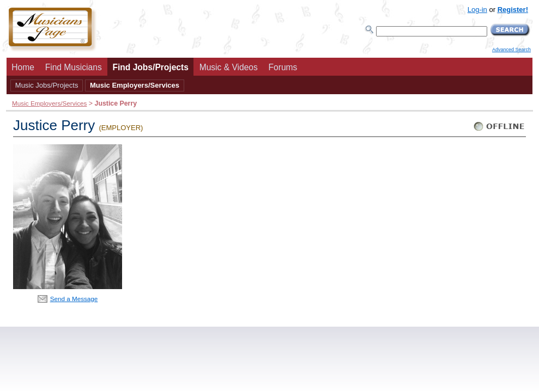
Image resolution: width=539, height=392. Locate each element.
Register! (513, 10)
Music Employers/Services (135, 85)
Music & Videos (229, 67)
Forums (283, 67)
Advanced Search (511, 50)
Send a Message (74, 299)
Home (23, 67)
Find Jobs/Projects (150, 67)
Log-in (477, 10)
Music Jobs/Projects (47, 85)
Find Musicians (74, 67)
